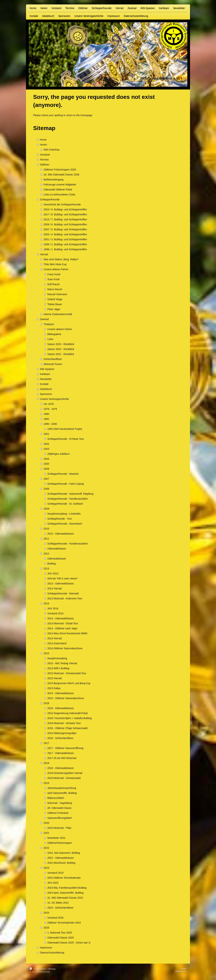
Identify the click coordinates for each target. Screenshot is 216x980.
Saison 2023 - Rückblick (61, 344)
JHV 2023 (53, 883)
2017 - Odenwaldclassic (61, 753)
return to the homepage (79, 115)
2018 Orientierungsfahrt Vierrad (65, 773)
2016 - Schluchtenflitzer (60, 738)
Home (43, 140)
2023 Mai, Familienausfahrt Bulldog (67, 888)
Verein (43, 145)
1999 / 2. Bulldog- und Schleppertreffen (65, 244)
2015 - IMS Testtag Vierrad (62, 663)
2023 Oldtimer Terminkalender (64, 878)
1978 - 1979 (50, 409)
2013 (46, 569)
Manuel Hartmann (57, 294)
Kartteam (45, 374)
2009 (46, 509)
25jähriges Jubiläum (59, 454)
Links (50, 339)
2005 (46, 464)
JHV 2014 (53, 608)
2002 (46, 444)
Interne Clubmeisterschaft (58, 314)
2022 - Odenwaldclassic (61, 858)
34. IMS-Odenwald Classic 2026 (61, 175)
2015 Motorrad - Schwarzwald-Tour (67, 673)
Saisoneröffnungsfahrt (60, 818)
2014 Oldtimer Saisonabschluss (65, 648)
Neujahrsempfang (57, 658)
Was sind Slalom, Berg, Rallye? (61, 259)
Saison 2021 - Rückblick (61, 354)
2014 (46, 603)
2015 (46, 653)
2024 (46, 913)
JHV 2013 (53, 574)
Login (184, 969)
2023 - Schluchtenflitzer (60, 908)
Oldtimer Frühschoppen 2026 (60, 170)
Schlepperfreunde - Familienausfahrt (68, 499)
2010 (46, 529)
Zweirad (44, 319)
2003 (46, 449)
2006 (46, 469)
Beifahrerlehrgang (54, 180)
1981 (46, 419)
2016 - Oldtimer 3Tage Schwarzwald (67, 728)
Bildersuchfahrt (56, 798)
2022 (46, 848)
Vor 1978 (49, 404)
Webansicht (181, 971)
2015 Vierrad (55, 678)
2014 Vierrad (55, 638)
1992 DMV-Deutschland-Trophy (65, 429)
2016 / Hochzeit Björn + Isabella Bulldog (70, 718)
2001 (46, 434)
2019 (46, 783)
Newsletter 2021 (56, 838)
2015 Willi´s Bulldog (58, 668)
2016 (46, 703)
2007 (46, 479)
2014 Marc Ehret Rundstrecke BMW (67, 633)
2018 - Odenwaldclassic (61, 768)
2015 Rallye (54, 688)
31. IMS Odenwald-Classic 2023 (65, 898)
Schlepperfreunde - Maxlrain (63, 474)
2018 (46, 763)
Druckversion (38, 969)
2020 (46, 823)
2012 (46, 554)
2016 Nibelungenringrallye (62, 733)
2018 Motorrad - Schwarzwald (64, 778)
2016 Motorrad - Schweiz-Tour (64, 723)
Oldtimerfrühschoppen (60, 843)
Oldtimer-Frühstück (58, 813)
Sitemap (52, 969)
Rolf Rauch (54, 284)
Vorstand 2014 (55, 613)
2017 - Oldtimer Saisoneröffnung (65, 748)
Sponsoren (46, 394)
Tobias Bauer (55, 304)
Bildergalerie (54, 334)
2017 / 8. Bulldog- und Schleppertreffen (65, 214)
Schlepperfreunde (50, 199)
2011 (46, 539)
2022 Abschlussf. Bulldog (61, 863)
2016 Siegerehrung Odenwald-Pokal (68, 713)
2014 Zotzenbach (57, 643)
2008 (46, 489)
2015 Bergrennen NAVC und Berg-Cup (69, 683)
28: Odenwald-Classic (60, 808)
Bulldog (52, 564)
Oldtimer (45, 165)
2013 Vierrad (55, 588)
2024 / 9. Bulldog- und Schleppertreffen (65, 209)
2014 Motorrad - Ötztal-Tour (63, 623)
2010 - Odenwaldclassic (61, 534)
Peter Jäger (54, 309)
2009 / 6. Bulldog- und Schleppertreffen (65, 224)
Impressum (46, 948)
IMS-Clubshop (52, 150)
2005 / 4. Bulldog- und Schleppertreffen (65, 234)
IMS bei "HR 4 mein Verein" (63, 579)
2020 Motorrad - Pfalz (59, 828)
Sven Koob (54, 279)
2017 (46, 743)
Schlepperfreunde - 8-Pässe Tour (66, 439)
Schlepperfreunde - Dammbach (65, 524)
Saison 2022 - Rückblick (61, 349)
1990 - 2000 (50, 424)
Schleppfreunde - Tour (60, 519)
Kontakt (44, 384)
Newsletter (46, 379)
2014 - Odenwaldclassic (61, 618)
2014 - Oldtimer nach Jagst (62, 628)
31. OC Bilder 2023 (58, 903)
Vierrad (44, 254)
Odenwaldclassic (57, 549)
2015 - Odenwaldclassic (61, 693)
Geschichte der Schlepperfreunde (62, 204)
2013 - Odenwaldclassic (61, 584)
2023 (46, 868)
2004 (46, 459)
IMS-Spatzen (47, 369)
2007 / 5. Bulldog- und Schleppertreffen (65, 229)
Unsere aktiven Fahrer (56, 269)
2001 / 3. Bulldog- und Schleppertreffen (65, 239)
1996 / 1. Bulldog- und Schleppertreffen (65, 249)
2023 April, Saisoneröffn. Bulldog (65, 893)
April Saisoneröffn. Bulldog (62, 793)
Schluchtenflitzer (53, 359)
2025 (46, 928)
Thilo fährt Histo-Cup (55, 264)
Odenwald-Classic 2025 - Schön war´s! (69, 943)
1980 (46, 414)
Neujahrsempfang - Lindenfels (64, 514)
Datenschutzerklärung (52, 953)
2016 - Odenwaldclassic (61, 708)
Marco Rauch (55, 289)
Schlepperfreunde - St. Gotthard (65, 504)
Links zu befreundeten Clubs (59, 195)
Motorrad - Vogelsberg (60, 803)
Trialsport (49, 324)
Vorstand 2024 (55, 918)
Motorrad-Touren (53, 364)
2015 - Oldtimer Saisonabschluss (66, 698)
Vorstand (45, 155)
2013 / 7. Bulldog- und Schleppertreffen (65, 219)
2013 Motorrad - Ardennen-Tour (65, 598)
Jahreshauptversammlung (62, 788)
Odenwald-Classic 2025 (61, 938)
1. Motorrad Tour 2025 (60, 933)
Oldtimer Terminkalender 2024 (64, 923)
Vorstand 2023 (55, 873)
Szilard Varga (55, 299)
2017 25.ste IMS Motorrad (62, 758)
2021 (46, 833)
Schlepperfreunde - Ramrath (63, 593)
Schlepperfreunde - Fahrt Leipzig (66, 484)
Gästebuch (46, 389)
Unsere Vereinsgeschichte (54, 399)
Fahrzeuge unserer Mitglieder (60, 185)
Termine (44, 160)
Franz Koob (54, 274)
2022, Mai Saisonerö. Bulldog (64, 853)
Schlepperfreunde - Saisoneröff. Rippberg (70, 494)
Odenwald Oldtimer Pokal (58, 190)
